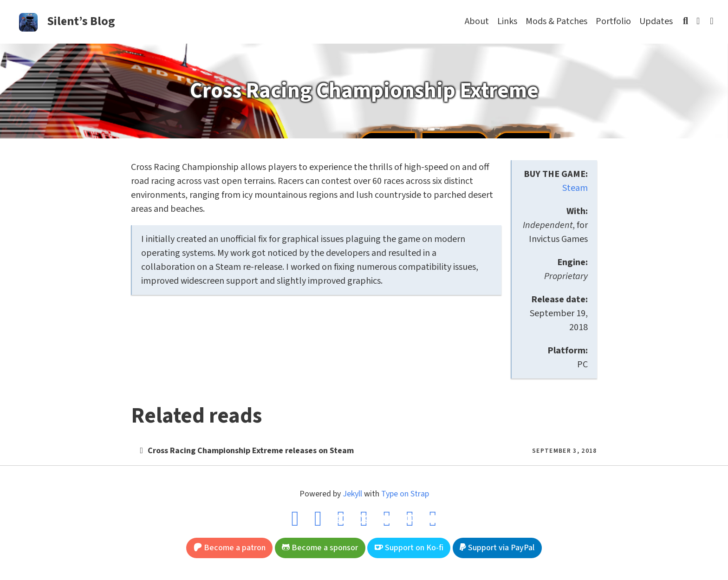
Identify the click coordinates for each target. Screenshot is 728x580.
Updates (656, 21)
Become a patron (230, 548)
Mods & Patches (556, 21)
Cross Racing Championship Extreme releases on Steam (251, 451)
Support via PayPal (497, 548)
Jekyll (352, 494)
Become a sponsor (320, 548)
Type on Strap (405, 494)
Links (507, 21)
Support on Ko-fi (409, 548)
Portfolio (613, 21)
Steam (575, 188)
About (477, 21)
